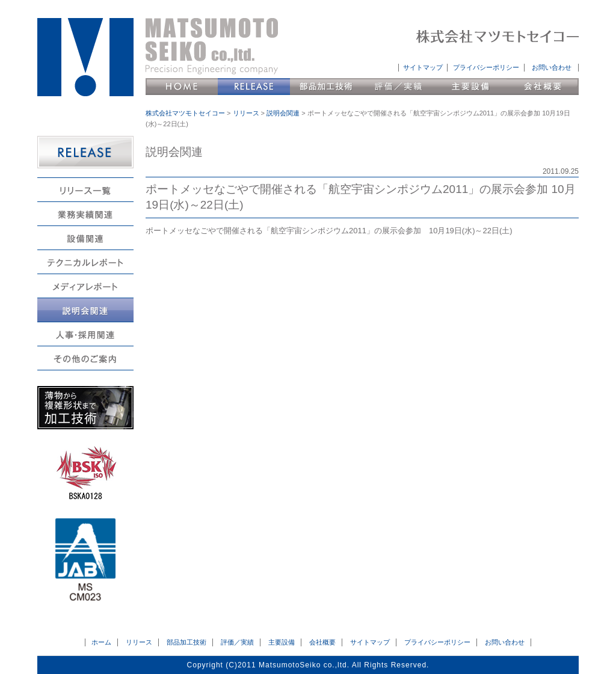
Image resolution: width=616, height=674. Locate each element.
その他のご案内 (85, 358)
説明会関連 (85, 310)
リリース (254, 87)
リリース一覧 (85, 190)
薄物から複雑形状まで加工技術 (85, 408)
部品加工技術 (326, 87)
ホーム (101, 642)
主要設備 (470, 87)
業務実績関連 (85, 214)
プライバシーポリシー (486, 67)
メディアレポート (85, 286)
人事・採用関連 (85, 334)
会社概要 (543, 87)
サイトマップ (423, 67)
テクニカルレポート (85, 262)
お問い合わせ (552, 67)
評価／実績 (398, 87)
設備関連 (85, 238)
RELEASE (85, 152)
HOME (182, 87)
